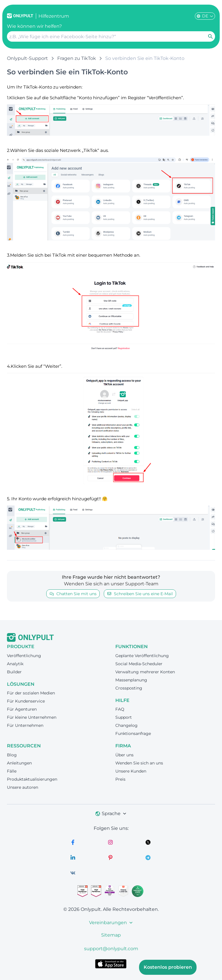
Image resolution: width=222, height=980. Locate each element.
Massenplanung (131, 680)
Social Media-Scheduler (139, 664)
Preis (120, 779)
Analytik (15, 664)
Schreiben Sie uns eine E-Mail (140, 594)
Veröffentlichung (24, 656)
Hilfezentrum (54, 16)
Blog (12, 755)
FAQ (120, 709)
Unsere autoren (23, 787)
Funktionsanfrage (133, 733)
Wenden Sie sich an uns (139, 763)
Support (124, 717)
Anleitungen (19, 763)
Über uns (124, 755)
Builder (14, 672)
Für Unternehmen (25, 725)
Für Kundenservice (26, 701)
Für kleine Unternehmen (32, 717)
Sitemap (111, 935)
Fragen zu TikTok (77, 58)
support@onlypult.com (111, 949)
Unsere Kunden (131, 771)
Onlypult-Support (27, 58)
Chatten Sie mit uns (73, 594)
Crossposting (129, 688)
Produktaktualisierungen (32, 779)
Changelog (126, 725)
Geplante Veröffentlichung (142, 656)
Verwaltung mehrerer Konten (145, 672)
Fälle (12, 771)
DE (205, 16)
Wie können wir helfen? (34, 26)
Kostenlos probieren (168, 967)
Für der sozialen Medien (31, 693)
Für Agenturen (22, 709)
